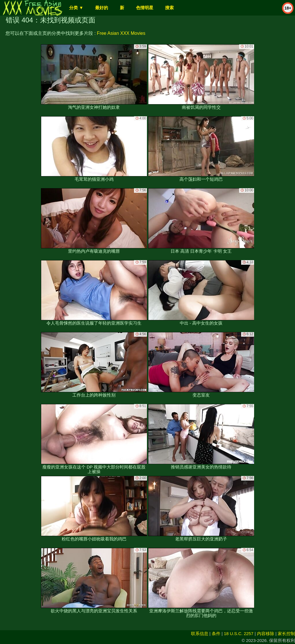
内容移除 (266, 633)
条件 (216, 633)
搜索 (169, 8)
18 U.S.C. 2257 (239, 633)
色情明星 (145, 8)
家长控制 (286, 633)
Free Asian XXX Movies (121, 33)
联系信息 (200, 633)
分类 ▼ (76, 8)
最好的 (102, 8)
